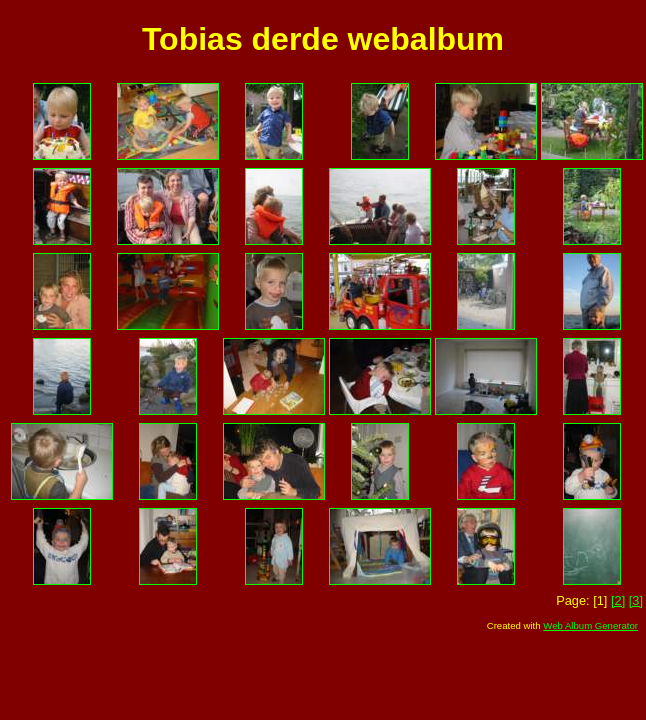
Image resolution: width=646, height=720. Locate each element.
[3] (636, 600)
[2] (618, 600)
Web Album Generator (590, 625)
